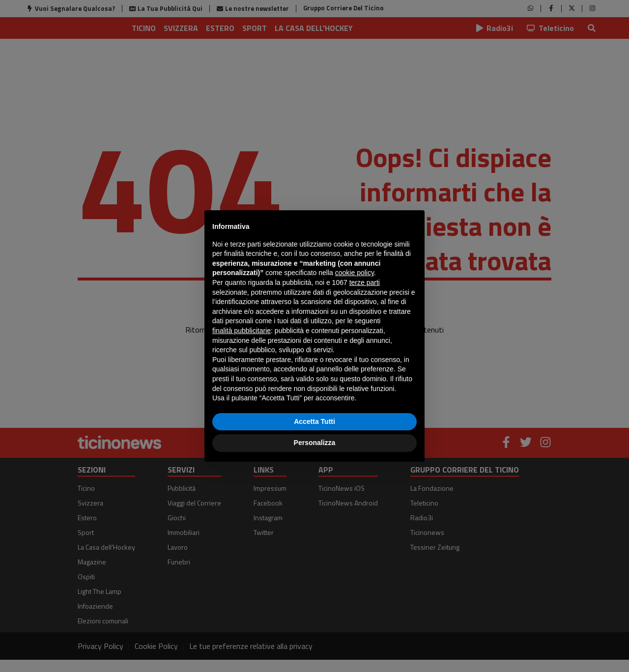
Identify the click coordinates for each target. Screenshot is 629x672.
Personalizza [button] (315, 443)
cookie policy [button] (355, 273)
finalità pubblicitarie (242, 331)
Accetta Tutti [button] (314, 421)
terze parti (365, 282)
